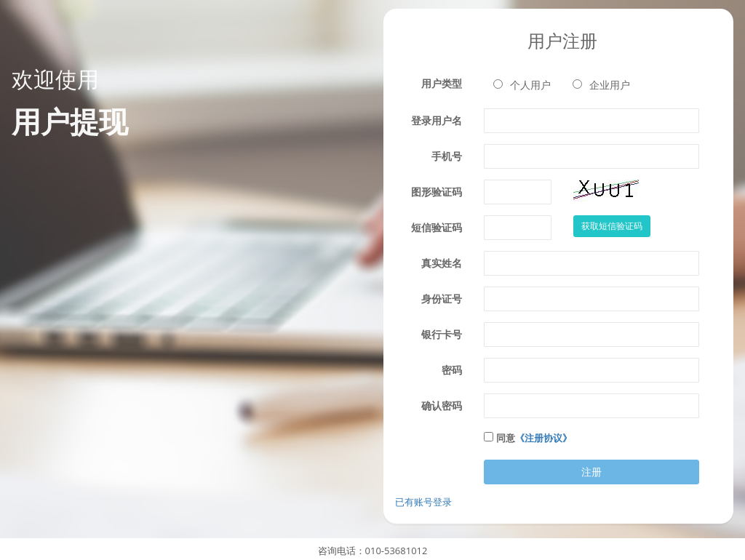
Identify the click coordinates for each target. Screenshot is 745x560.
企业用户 (601, 85)
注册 (591, 472)
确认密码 (442, 405)
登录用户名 (437, 120)
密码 (452, 370)
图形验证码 (437, 192)
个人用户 (522, 85)
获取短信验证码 (612, 226)
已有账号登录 (423, 502)
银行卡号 (442, 334)
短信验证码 (437, 227)
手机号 (447, 156)
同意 (534, 438)
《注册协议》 (543, 438)
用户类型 (442, 83)
